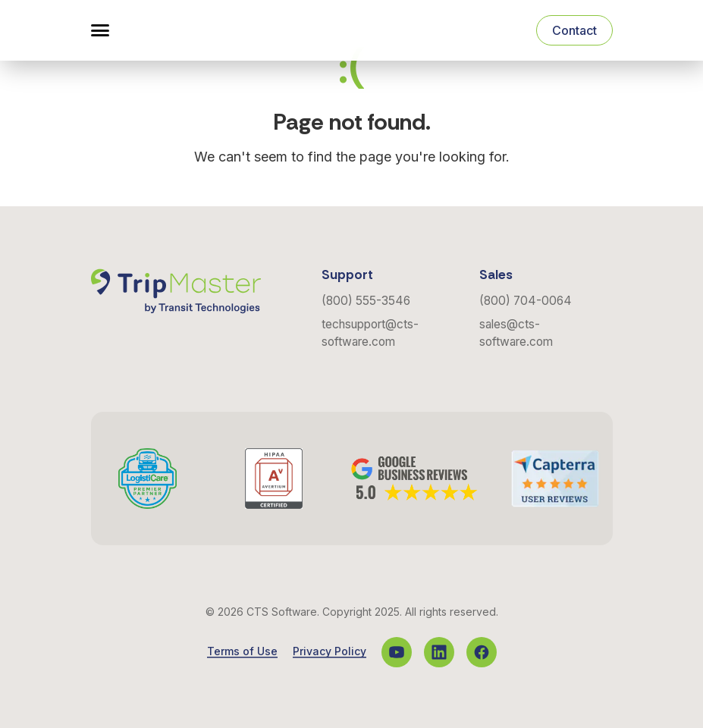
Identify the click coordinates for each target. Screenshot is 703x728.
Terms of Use (242, 651)
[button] (100, 30)
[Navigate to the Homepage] (176, 30)
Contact (574, 30)
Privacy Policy (330, 651)
